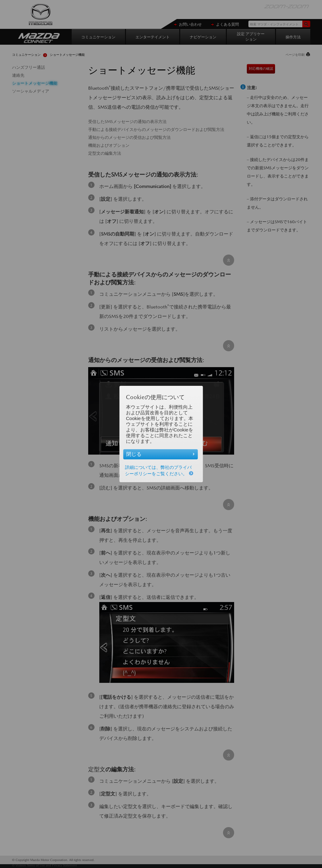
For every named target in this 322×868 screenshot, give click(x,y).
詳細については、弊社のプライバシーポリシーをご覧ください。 (159, 470)
